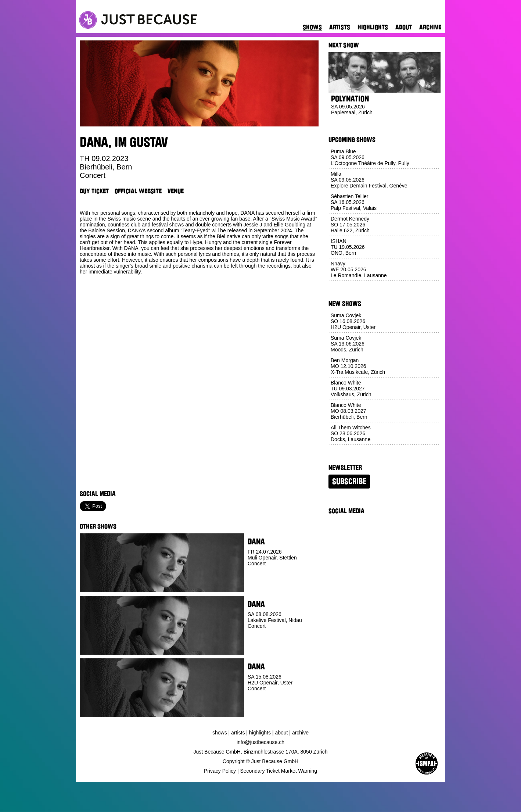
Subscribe (349, 482)
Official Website (138, 191)
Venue (176, 191)
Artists (340, 27)
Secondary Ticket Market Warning (279, 771)
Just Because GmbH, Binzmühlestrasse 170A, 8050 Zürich (261, 752)
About (404, 27)
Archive (430, 27)
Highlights (373, 27)
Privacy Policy (220, 771)
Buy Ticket (94, 191)
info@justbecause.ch (260, 742)
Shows (312, 27)
